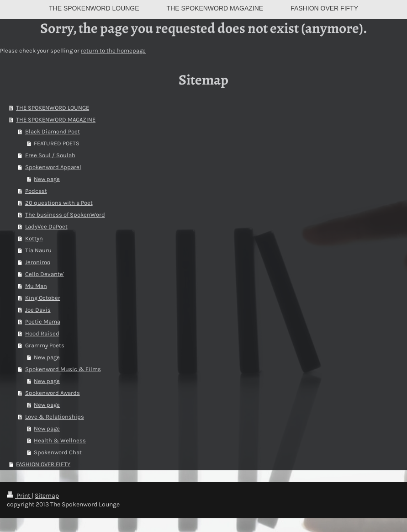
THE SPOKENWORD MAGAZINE (56, 120)
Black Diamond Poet (53, 131)
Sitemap (47, 496)
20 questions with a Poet (59, 203)
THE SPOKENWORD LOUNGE (53, 108)
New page (47, 179)
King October (43, 298)
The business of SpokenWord (65, 215)
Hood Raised (42, 333)
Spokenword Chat (58, 452)
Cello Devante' (45, 274)
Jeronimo (38, 262)
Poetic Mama (43, 322)
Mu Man (36, 286)
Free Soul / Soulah (50, 155)
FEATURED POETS (57, 143)
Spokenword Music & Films (63, 369)
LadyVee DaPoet (46, 226)
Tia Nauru (38, 250)
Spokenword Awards (53, 393)
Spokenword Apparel (53, 167)
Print (19, 496)
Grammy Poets (45, 345)
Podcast (36, 191)
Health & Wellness (60, 440)
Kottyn (34, 238)
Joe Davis (38, 310)
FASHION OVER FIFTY (43, 464)
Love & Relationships (55, 417)
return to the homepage (113, 51)
